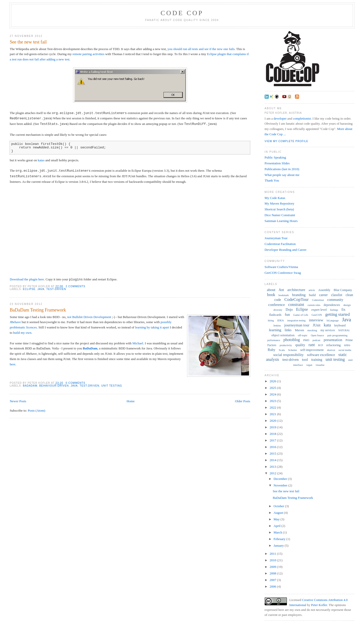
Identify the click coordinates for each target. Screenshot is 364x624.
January (279, 545)
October (279, 506)
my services (328, 330)
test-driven (56, 289)
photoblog (292, 340)
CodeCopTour (297, 299)
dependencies (332, 305)
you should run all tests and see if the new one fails (201, 49)
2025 (273, 388)
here (12, 364)
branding (299, 295)
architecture (296, 290)
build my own (22, 333)
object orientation (283, 335)
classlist (337, 295)
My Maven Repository (280, 203)
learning (275, 330)
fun (287, 315)
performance (274, 340)
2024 (273, 394)
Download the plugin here (27, 280)
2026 (273, 381)
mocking (312, 330)
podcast (317, 340)
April (277, 526)
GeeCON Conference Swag (283, 273)
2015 (273, 453)
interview (316, 320)
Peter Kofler (319, 605)
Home (131, 401)
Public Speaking (275, 157)
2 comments (76, 286)
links (288, 330)
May (277, 519)
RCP (321, 345)
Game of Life (301, 315)
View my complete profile (287, 141)
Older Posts (242, 401)
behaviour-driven (54, 386)
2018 (273, 434)
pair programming (337, 335)
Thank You (272, 180)
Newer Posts (18, 401)
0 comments (76, 383)
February (280, 539)
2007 (273, 580)
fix (344, 310)
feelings (334, 310)
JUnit (316, 325)
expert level (319, 310)
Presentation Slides (277, 163)
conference (277, 305)
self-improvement (312, 350)
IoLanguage (333, 320)
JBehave (15, 322)
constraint (296, 305)
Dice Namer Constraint (280, 215)
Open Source (317, 335)
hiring (271, 320)
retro (347, 345)
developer (280, 118)
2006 (273, 586)
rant (312, 345)
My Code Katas (275, 198)
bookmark (284, 295)
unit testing (112, 386)
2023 (273, 401)
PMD (306, 340)
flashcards (275, 315)
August (279, 513)
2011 (273, 554)
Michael (138, 343)
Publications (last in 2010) (282, 169)
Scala (282, 350)
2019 (273, 427)
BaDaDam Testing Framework (38, 310)
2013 (273, 467)
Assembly (324, 290)
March (278, 532)
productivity (286, 345)
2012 (273, 473)
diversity (278, 310)
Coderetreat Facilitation (280, 244)
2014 (273, 460)
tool (305, 360)
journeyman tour (297, 325)
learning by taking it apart (152, 327)
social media (345, 350)
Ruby (271, 350)
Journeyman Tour (276, 238)
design (347, 305)
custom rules (314, 305)
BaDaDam (90, 348)
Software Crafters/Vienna (281, 267)
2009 (273, 567)
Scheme (293, 350)
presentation (333, 340)
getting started (338, 314)
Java (41, 289)
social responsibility (288, 355)
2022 (273, 407)
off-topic (303, 335)
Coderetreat (318, 300)
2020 (273, 421)
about (271, 290)
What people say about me (282, 175)
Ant (281, 290)
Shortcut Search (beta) (279, 209)
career (323, 295)
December (281, 479)
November (281, 485)
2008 (273, 573)
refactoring (334, 345)
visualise (320, 365)
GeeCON (317, 315)
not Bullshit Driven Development (89, 317)
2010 (273, 560)
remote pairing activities (88, 54)
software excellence (321, 355)
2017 (273, 440)
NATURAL (344, 330)
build (312, 295)
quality (300, 345)
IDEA (281, 320)
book (271, 295)
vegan (309, 365)
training (317, 360)
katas (41, 160)
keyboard (340, 325)
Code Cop (182, 13)
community (335, 300)
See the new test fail (28, 42)
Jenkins (277, 326)
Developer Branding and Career (286, 250)
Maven (300, 330)
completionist (302, 118)
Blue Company (343, 290)
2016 (273, 447)
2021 (273, 414)
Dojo (289, 310)
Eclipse (29, 289)
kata (327, 325)
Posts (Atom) (37, 410)
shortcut (331, 350)
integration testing (296, 320)
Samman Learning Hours (281, 221)
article (312, 290)
